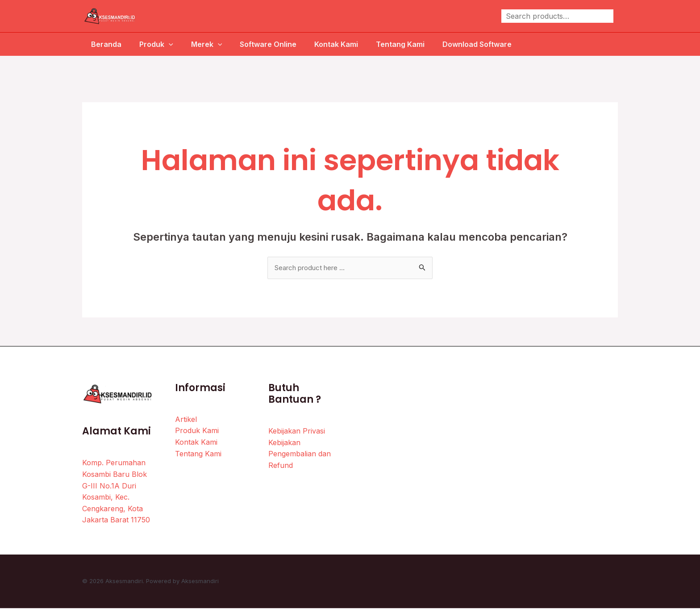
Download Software (490, 44)
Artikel (186, 420)
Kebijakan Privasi (297, 432)
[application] (163, 44)
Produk (151, 44)
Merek (205, 44)
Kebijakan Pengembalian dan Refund (300, 454)
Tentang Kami (409, 44)
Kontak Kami (342, 44)
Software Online (270, 44)
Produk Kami (197, 431)
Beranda (97, 44)
